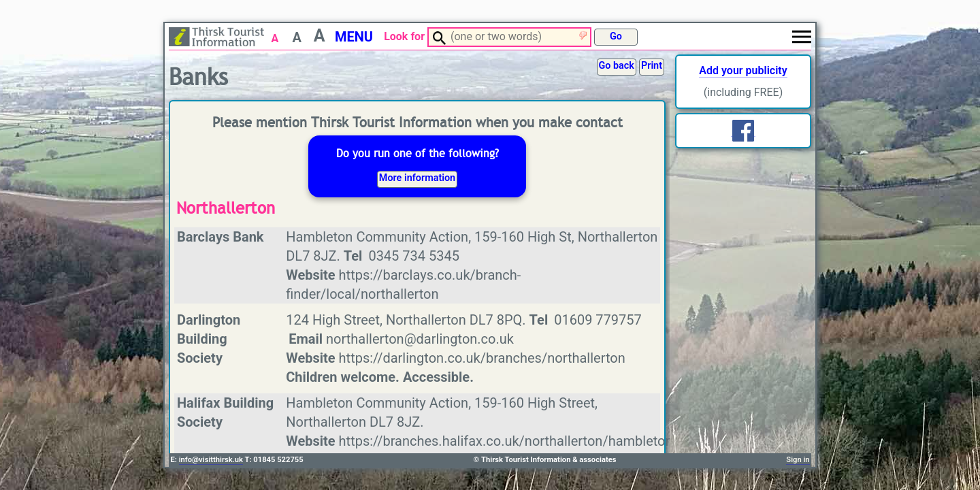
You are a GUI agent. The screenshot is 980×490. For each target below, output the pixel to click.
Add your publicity (743, 70)
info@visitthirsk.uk (211, 460)
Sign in (798, 460)
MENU (354, 37)
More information (417, 178)
